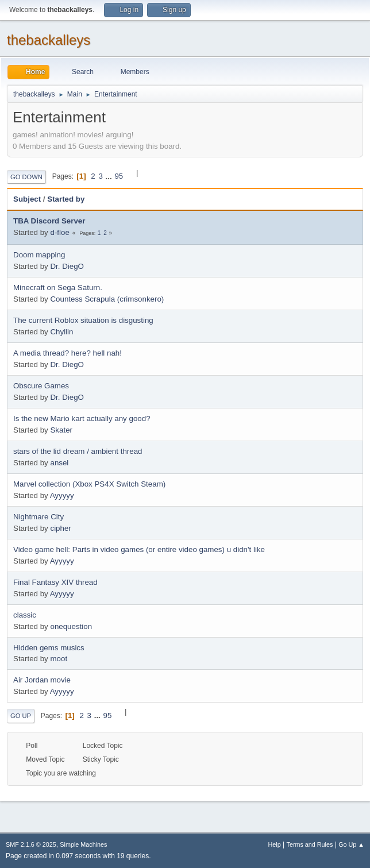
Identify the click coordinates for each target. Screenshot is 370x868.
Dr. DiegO (67, 266)
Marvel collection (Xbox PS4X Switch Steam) (89, 484)
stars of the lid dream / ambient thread (78, 451)
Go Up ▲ (351, 844)
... (110, 176)
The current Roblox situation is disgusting (83, 320)
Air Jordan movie (42, 680)
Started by (66, 199)
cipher (60, 528)
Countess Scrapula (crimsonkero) (107, 299)
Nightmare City (38, 517)
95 (119, 176)
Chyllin (61, 332)
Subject (27, 199)
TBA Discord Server (49, 221)
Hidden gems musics (49, 648)
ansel (59, 463)
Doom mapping (39, 255)
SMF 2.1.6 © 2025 (31, 844)
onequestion (71, 626)
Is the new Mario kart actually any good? (82, 418)
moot (59, 659)
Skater (61, 430)
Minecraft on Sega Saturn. (58, 288)
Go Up (21, 716)
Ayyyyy (62, 495)
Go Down (26, 177)
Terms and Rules (310, 844)
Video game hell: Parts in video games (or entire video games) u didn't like (139, 549)
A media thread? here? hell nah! (68, 353)
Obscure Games (41, 386)
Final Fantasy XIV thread (55, 582)
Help (275, 844)
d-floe (59, 232)
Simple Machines (83, 844)
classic (25, 615)
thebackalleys (49, 40)
